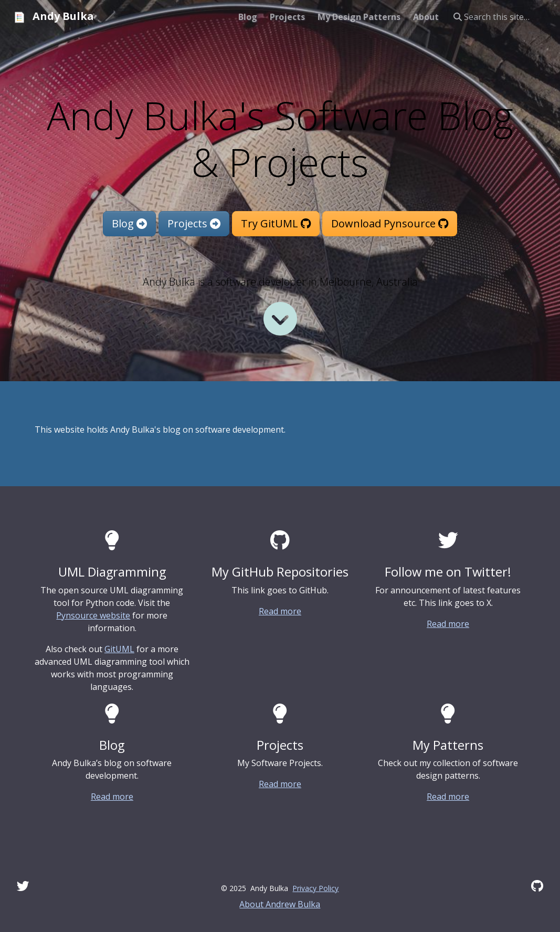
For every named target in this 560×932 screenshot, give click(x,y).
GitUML (119, 649)
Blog (129, 223)
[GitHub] (537, 886)
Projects (194, 223)
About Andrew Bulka (280, 904)
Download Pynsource (390, 223)
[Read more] (280, 319)
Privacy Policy (315, 888)
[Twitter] (23, 886)
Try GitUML (276, 223)
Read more (280, 611)
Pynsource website (93, 615)
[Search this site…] (500, 17)
